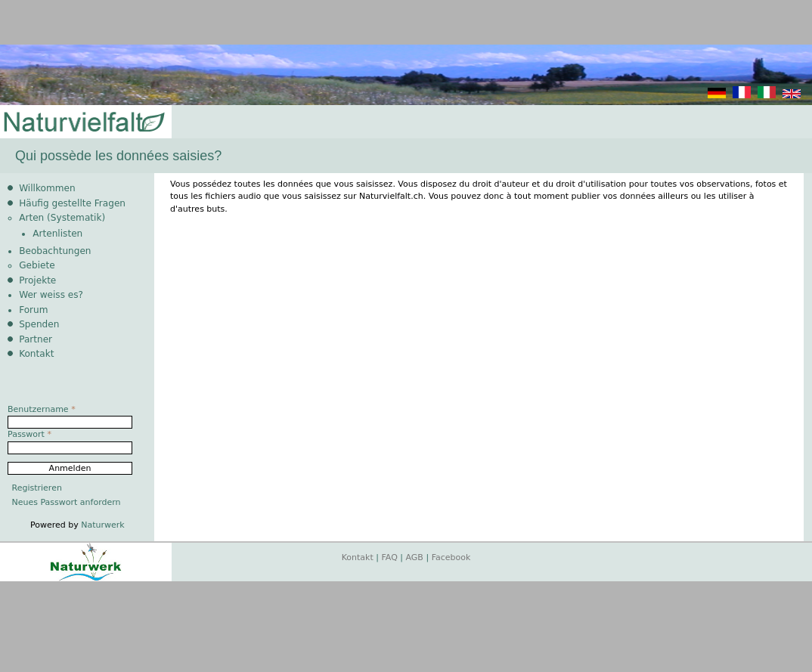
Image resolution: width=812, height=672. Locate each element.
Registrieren (37, 488)
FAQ (390, 557)
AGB (415, 557)
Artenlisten (57, 234)
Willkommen (47, 188)
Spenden (39, 324)
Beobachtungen (55, 251)
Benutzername (42, 409)
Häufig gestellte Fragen (72, 203)
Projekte (37, 280)
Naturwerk (102, 525)
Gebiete (37, 265)
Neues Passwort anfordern (67, 502)
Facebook (451, 557)
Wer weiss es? (51, 295)
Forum (33, 310)
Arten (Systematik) (62, 218)
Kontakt (36, 354)
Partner (36, 339)
